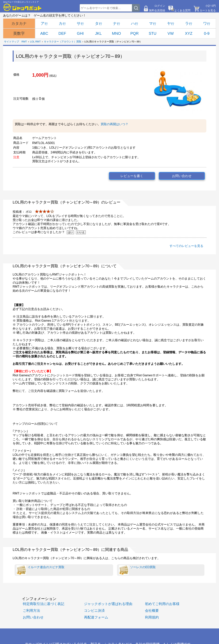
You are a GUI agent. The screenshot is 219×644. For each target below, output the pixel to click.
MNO (116, 33)
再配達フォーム (96, 617)
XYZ (189, 33)
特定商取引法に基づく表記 (44, 604)
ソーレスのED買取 (137, 570)
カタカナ (19, 23)
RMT (24, 42)
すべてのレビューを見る (186, 246)
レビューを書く (132, 176)
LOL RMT (35, 42)
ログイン (160, 6)
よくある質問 (182, 10)
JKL (98, 33)
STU (153, 33)
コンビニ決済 (94, 610)
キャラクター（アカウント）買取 (63, 42)
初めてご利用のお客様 (162, 604)
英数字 (19, 33)
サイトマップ (12, 42)
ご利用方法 (31, 610)
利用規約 (152, 617)
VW (171, 33)
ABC (44, 33)
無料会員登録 (157, 10)
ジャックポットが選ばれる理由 (108, 604)
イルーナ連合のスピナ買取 (40, 570)
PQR (135, 33)
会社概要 (152, 610)
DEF (62, 33)
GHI (80, 33)
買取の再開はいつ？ (114, 124)
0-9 (207, 33)
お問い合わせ (182, 176)
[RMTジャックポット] (22, 7)
